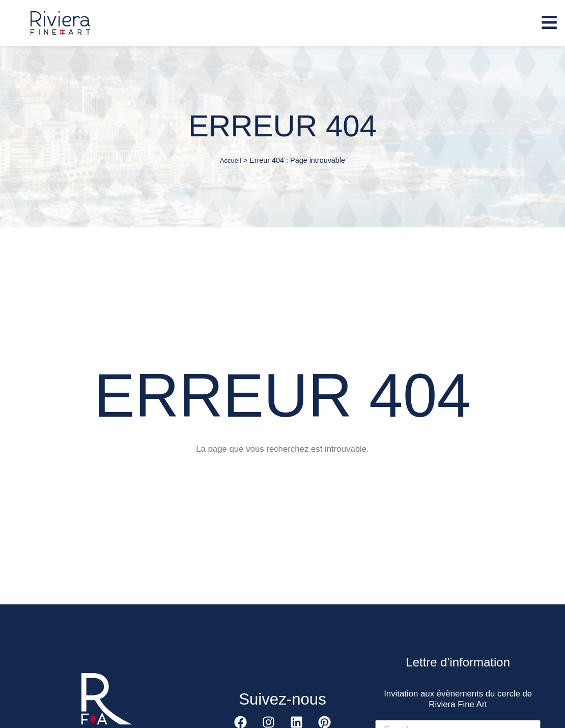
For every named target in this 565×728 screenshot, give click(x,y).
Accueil (231, 161)
